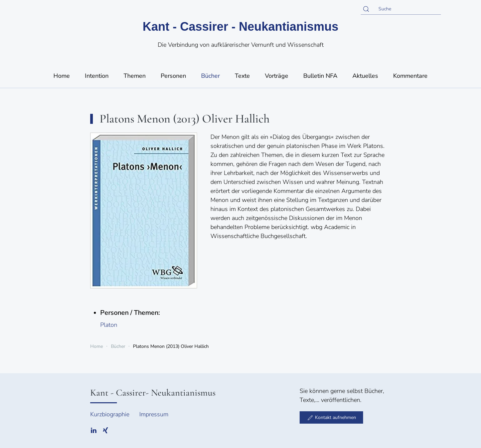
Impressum (154, 414)
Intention (97, 76)
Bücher (210, 76)
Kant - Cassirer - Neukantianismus (240, 27)
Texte (242, 76)
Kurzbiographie (110, 414)
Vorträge (277, 76)
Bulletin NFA (320, 76)
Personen (173, 76)
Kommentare (410, 76)
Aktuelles (365, 76)
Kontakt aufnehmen (331, 418)
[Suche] (401, 9)
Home (62, 76)
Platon (109, 325)
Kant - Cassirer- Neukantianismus (153, 393)
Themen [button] (135, 76)
